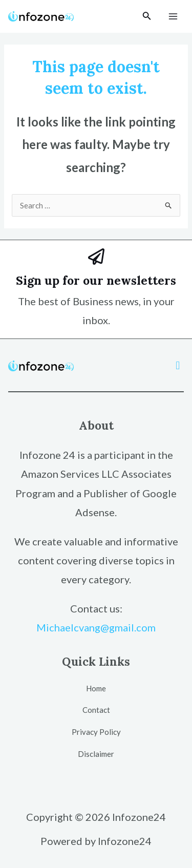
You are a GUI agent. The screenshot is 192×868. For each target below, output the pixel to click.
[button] (178, 365)
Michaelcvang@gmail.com (96, 627)
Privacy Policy (96, 732)
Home (96, 688)
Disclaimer (96, 754)
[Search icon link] (147, 17)
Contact (96, 710)
